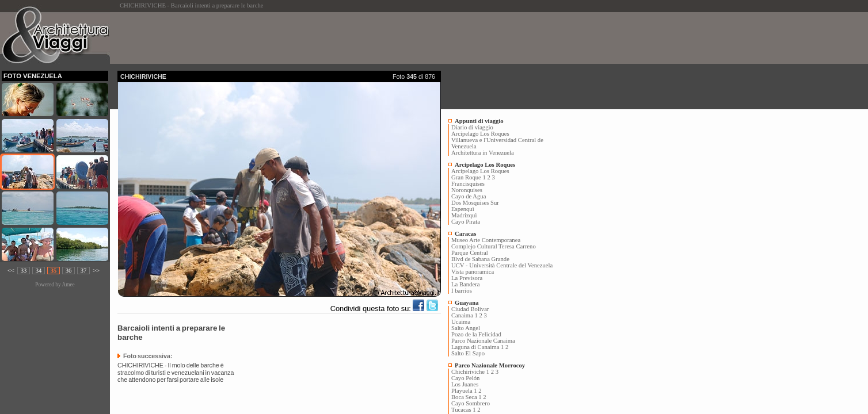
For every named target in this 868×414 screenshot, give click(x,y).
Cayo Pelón (465, 378)
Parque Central (470, 253)
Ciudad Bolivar (470, 309)
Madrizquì (464, 215)
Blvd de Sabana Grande (480, 259)
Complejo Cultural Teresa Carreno (494, 246)
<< (11, 271)
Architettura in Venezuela (483, 153)
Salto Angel (466, 328)
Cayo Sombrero (471, 403)
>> (96, 271)
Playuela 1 (464, 391)
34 (39, 271)
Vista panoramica (473, 272)
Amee (68, 285)
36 (69, 271)
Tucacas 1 (464, 410)
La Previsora (467, 278)
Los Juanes (465, 384)
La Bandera (465, 284)
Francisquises (468, 184)
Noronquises (467, 190)
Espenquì (463, 209)
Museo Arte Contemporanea (486, 240)
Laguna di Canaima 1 (477, 347)
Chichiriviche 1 (470, 372)
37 (84, 271)
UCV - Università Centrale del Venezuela (502, 265)
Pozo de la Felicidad (476, 334)
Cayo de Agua (469, 196)
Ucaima (461, 322)
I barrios (462, 291)
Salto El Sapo (468, 353)
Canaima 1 (465, 315)
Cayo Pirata (466, 222)
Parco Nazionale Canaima (483, 341)
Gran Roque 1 (469, 177)
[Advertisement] (327, 38)
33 (24, 271)
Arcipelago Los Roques (480, 134)
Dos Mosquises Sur (475, 203)
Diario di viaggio (472, 127)
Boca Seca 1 (467, 397)
